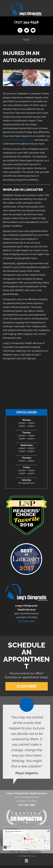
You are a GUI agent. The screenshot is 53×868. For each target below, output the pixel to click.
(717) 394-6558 (26, 22)
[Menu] (26, 861)
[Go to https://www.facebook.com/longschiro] (20, 31)
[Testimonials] (26, 742)
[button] (27, 686)
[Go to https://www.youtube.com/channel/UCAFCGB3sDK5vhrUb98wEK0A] (33, 31)
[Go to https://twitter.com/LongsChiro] (27, 31)
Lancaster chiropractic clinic (18, 140)
